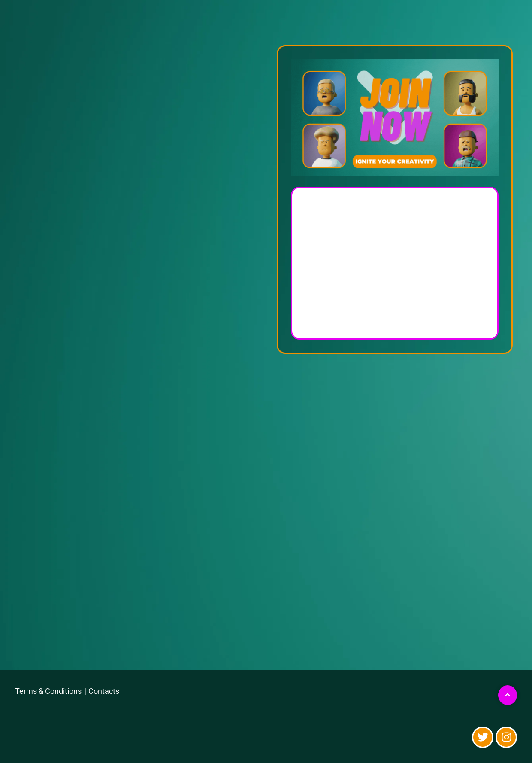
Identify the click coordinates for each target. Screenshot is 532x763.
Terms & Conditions (49, 691)
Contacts (104, 691)
